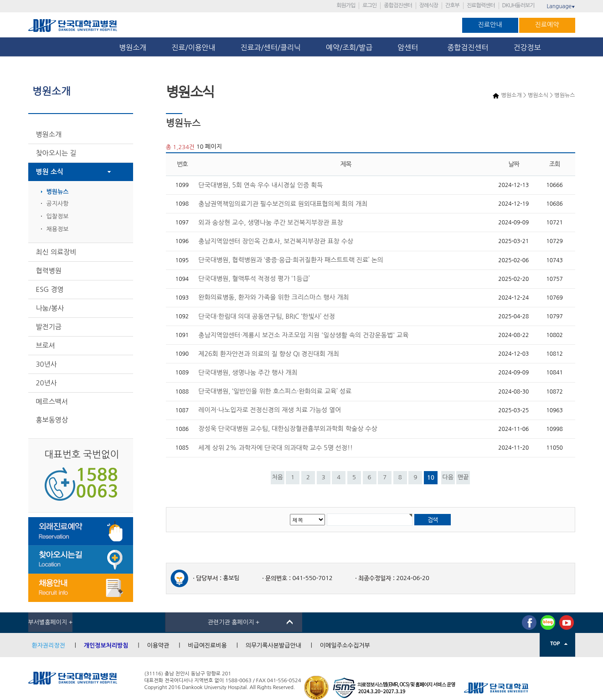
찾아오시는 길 (56, 153)
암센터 (410, 47)
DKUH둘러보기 (518, 5)
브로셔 (46, 345)
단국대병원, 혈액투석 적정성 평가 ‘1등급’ (254, 279)
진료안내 (490, 25)
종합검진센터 (398, 5)
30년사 (46, 364)
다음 (448, 477)
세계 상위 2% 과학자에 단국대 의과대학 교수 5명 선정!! (276, 448)
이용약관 (158, 646)
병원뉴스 (58, 192)
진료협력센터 (481, 5)
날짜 (514, 164)
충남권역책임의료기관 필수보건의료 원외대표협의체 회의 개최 (283, 204)
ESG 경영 (50, 289)
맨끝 (463, 477)
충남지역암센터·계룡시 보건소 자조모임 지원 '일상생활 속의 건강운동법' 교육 (303, 335)
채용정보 (58, 229)
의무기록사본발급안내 (273, 646)
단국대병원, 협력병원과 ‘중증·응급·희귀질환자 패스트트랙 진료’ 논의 (291, 260)
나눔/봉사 (50, 308)
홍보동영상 (52, 420)
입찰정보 (58, 216)
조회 (555, 164)
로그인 (369, 5)
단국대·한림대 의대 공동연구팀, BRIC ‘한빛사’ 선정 (267, 316)
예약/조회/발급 (349, 47)
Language (561, 6)
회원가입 (346, 5)
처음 (277, 477)
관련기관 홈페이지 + (234, 622)
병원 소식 (50, 172)
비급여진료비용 (207, 646)
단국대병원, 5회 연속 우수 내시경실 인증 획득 (260, 185)
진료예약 (547, 25)
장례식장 (429, 5)
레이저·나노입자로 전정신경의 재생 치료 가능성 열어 (270, 410)
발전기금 (49, 327)
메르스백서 (52, 402)
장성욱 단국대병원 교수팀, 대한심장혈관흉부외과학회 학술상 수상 (288, 429)
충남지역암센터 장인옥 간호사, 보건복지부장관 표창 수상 (276, 241)
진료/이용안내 (193, 47)
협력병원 (49, 271)
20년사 (46, 383)
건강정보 (527, 47)
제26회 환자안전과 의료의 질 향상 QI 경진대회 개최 (269, 354)
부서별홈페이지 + (51, 622)
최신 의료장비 (56, 252)
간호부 (452, 5)
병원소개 (133, 47)
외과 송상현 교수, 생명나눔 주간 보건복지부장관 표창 (271, 223)
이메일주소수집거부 (345, 646)
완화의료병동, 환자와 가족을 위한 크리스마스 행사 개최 (273, 297)
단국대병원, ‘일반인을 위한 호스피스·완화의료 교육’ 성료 (275, 391)
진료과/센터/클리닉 (271, 47)
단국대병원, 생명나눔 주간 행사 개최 (248, 373)
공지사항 (58, 204)
